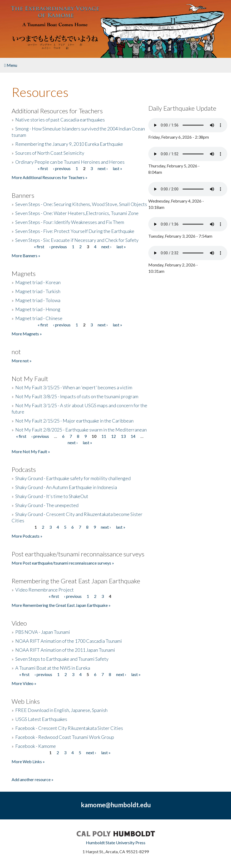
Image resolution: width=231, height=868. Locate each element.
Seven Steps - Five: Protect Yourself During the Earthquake (75, 231)
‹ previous (62, 168)
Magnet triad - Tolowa (38, 300)
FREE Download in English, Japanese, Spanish (61, 710)
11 (104, 436)
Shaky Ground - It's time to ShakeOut (52, 496)
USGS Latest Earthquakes (41, 719)
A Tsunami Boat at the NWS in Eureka (53, 668)
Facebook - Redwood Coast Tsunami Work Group (65, 737)
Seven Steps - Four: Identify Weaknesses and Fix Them (70, 222)
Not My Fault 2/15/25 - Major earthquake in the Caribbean (74, 421)
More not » (22, 361)
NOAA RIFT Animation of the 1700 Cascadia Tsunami (69, 641)
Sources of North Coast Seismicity (50, 153)
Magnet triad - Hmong (38, 309)
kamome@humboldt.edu (116, 805)
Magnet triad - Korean (38, 282)
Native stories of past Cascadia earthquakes (60, 120)
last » (117, 168)
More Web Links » (28, 761)
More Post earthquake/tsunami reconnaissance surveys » (63, 563)
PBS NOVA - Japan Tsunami (43, 632)
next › (103, 168)
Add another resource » (33, 779)
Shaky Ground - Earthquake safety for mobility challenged (73, 478)
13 (123, 436)
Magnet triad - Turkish (38, 291)
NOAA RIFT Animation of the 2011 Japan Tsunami (65, 650)
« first (43, 168)
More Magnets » (27, 334)
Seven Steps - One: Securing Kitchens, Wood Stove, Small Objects (81, 204)
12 (114, 436)
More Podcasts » (27, 536)
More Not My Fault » (31, 451)
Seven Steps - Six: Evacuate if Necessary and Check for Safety (77, 240)
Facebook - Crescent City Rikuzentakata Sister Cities (69, 728)
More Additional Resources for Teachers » (50, 177)
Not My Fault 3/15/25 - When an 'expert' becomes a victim (74, 387)
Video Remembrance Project (45, 590)
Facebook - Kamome (36, 746)
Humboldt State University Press (116, 843)
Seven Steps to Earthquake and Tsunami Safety (62, 659)
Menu (11, 65)
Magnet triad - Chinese (39, 318)
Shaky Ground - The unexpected (47, 505)
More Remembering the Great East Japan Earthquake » (61, 605)
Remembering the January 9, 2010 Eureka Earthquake (69, 144)
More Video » (24, 683)
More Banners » (26, 255)
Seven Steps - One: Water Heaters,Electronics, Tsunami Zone (77, 213)
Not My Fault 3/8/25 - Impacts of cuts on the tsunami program (77, 396)
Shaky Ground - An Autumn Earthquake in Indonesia (66, 487)
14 (133, 436)
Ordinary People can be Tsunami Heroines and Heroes (70, 162)
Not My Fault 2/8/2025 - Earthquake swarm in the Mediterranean (81, 430)
